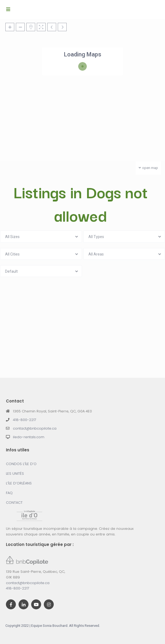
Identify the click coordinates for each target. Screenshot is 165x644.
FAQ (9, 493)
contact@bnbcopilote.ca (35, 428)
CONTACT (14, 503)
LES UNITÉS (15, 474)
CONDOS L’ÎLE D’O (21, 464)
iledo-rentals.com (29, 437)
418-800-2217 (25, 420)
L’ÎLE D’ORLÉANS (19, 483)
